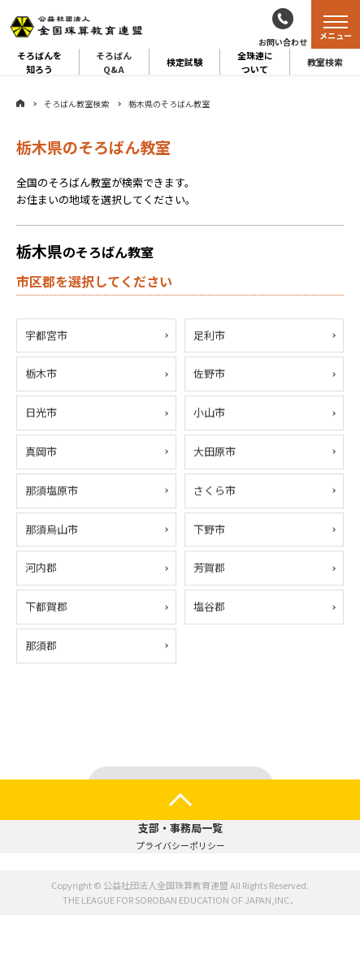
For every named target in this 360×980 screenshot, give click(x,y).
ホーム (20, 103)
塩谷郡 (209, 607)
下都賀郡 (46, 607)
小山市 (209, 413)
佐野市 (209, 375)
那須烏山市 (52, 530)
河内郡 (41, 569)
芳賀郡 (209, 569)
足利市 (209, 336)
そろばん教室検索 (76, 104)
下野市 (209, 530)
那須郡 (41, 646)
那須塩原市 (52, 491)
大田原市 (215, 452)
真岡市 (41, 452)
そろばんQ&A (114, 62)
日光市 (41, 413)
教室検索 (325, 62)
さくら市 (215, 491)
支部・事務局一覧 (180, 828)
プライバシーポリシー (180, 845)
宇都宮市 (46, 336)
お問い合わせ (283, 42)
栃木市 (41, 375)
